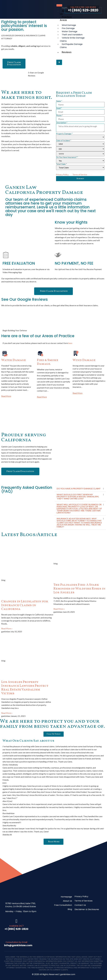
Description (62, 123)
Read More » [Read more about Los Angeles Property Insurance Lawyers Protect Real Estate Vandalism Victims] (7, 713)
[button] (80, 489)
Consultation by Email (16, 942)
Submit (80, 179)
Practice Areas (66, 19)
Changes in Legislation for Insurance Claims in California (25, 605)
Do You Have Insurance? (67, 157)
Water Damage (14, 360)
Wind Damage (84, 360)
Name (59, 101)
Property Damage (64, 134)
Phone (59, 115)
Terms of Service (80, 174)
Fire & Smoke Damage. (48, 362)
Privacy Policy (62, 174)
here (70, 343)
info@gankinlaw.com (18, 945)
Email (59, 108)
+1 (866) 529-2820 (83, 10)
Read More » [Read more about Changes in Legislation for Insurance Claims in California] (7, 628)
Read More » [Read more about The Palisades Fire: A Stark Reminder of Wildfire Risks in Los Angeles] (59, 609)
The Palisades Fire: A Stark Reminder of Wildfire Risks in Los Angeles (79, 589)
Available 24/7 (16, 926)
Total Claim (61, 164)
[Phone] (80, 119)
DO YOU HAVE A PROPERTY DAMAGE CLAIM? (79, 488)
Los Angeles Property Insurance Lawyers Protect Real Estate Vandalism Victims (25, 688)
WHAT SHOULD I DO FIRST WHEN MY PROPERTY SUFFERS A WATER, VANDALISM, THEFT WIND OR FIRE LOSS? (78, 496)
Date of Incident (64, 141)
